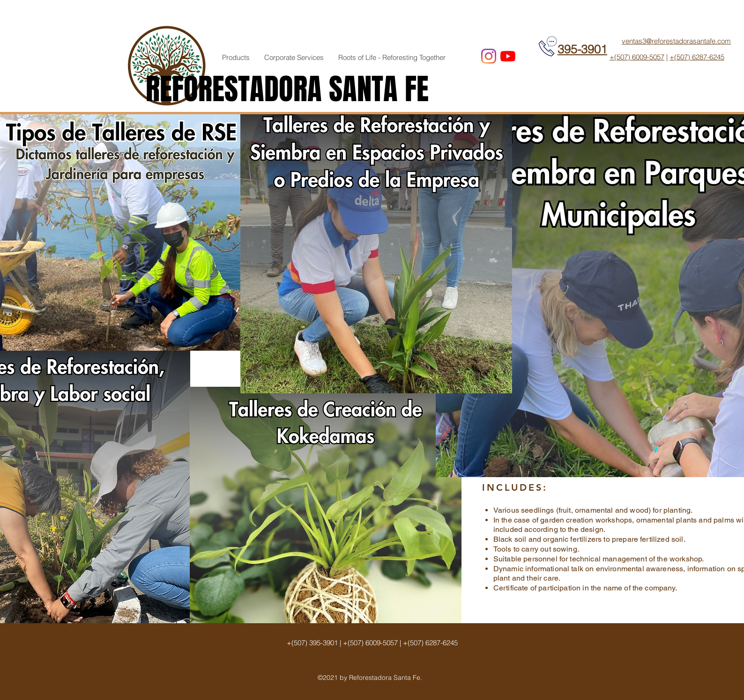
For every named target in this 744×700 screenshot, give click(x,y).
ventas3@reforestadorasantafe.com (676, 41)
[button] (236, 58)
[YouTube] (508, 56)
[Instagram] (489, 56)
